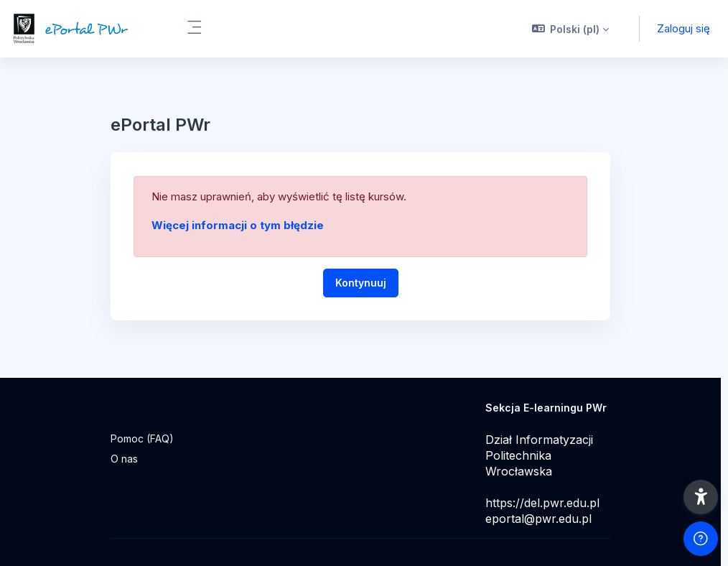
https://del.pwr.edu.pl (542, 503)
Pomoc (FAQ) (142, 439)
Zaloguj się (683, 28)
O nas (124, 459)
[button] (571, 29)
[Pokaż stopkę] (701, 539)
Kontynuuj (361, 283)
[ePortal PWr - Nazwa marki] (84, 29)
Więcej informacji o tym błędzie (238, 225)
